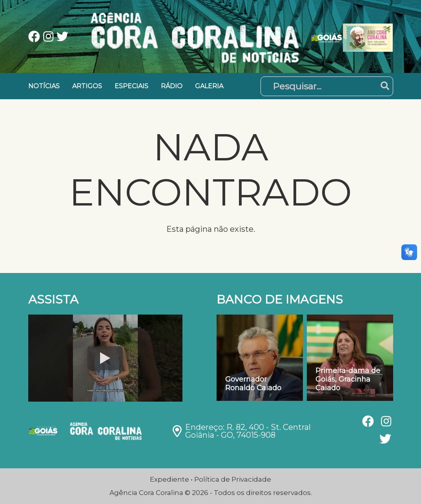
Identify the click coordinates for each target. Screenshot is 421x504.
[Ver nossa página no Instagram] (50, 37)
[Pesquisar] (327, 86)
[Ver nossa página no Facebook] (36, 37)
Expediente (169, 479)
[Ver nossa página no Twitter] (62, 37)
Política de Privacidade (233, 479)
